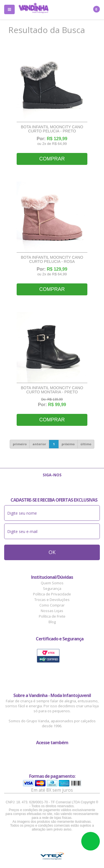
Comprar (52, 159)
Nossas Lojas (52, 611)
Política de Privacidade (52, 594)
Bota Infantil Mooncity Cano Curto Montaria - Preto (52, 390)
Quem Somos (52, 583)
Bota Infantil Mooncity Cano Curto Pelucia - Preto (52, 129)
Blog (52, 622)
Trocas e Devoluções (52, 600)
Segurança (52, 588)
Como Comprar (52, 605)
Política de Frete (52, 616)
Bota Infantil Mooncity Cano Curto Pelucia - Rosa (52, 260)
